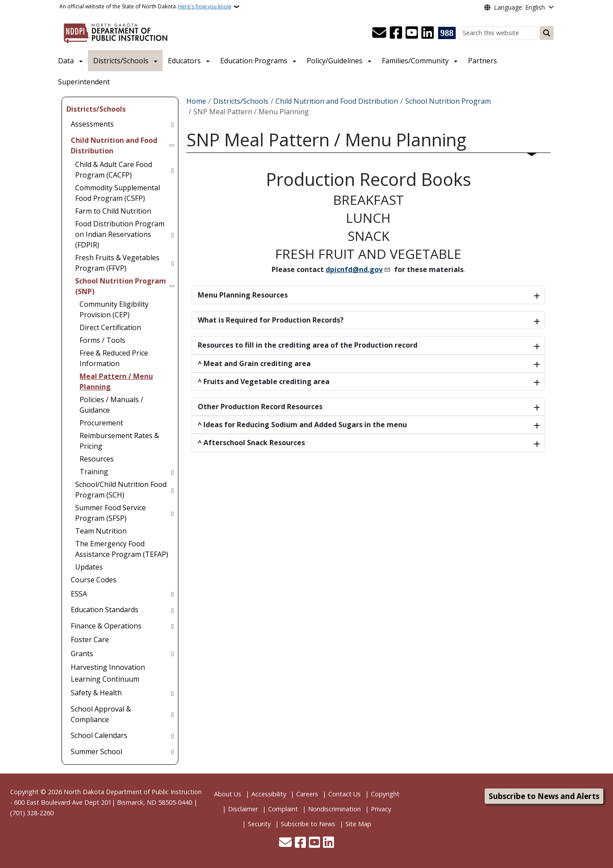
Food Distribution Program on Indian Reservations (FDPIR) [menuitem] (120, 234)
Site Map (358, 824)
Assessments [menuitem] (92, 124)
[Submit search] (547, 33)
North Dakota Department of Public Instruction (133, 792)
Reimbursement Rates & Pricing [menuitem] (119, 441)
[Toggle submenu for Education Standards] (172, 610)
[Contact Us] (379, 33)
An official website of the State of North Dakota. (145, 7)
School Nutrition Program (448, 101)
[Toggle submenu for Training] (172, 472)
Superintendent (84, 82)
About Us (228, 794)
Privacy (381, 809)
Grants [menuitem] (82, 654)
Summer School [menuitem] (96, 752)
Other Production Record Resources (260, 407)
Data (66, 61)
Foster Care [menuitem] (90, 639)
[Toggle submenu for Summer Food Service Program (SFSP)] (172, 513)
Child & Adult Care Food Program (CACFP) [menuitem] (114, 170)
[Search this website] (498, 33)
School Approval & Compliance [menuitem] (101, 714)
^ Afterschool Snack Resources (251, 443)
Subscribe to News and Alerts (544, 796)
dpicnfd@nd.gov (354, 269)
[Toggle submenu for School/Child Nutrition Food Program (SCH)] (172, 490)
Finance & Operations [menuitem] (106, 626)
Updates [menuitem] (89, 567)
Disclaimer (243, 809)
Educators (184, 61)
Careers (307, 794)
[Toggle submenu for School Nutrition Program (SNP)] (172, 286)
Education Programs (254, 61)
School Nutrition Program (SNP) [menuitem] (121, 286)
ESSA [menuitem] (79, 594)
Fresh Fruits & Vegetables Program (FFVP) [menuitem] (117, 263)
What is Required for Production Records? (271, 320)
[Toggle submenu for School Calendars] (172, 735)
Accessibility (269, 794)
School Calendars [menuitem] (99, 735)
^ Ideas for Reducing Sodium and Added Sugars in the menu (302, 425)
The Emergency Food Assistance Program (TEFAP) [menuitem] (122, 549)
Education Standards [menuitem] (105, 610)
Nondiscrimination (334, 809)
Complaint (283, 809)
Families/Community (415, 61)
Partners (482, 61)
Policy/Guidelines (335, 61)
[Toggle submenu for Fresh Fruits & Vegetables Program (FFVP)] (172, 263)
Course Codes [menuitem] (94, 580)
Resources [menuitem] (97, 459)
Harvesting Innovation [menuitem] (108, 667)
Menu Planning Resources (243, 295)
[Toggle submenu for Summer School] (172, 752)
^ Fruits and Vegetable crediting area (264, 381)
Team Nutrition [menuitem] (101, 531)
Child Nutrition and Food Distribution (337, 101)
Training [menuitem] (94, 472)
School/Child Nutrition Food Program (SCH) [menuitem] (121, 490)
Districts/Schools (121, 61)
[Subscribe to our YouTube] (412, 33)
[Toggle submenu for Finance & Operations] (172, 626)
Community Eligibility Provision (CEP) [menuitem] (114, 309)
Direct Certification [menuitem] (110, 327)
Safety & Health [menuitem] (96, 693)
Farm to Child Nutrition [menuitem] (113, 211)
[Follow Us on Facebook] (396, 33)
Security (259, 824)
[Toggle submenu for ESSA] (172, 594)
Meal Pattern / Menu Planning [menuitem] (116, 381)
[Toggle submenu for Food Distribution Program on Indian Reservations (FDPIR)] (172, 234)
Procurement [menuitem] (101, 423)
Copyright (385, 794)
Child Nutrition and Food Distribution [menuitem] (114, 145)
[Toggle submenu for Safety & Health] (172, 693)
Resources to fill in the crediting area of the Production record (308, 345)
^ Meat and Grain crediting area (254, 363)
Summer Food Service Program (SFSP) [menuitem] (111, 513)
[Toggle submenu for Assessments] (172, 124)
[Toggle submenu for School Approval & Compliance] (172, 714)
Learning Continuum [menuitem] (105, 679)
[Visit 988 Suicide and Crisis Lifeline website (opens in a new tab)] (447, 33)
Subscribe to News (308, 824)
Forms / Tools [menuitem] (102, 340)
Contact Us (345, 794)
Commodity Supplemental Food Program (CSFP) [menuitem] (118, 193)
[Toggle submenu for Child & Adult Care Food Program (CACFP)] (172, 170)
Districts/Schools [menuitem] (96, 109)
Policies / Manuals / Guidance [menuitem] (111, 405)
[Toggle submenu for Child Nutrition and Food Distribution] (172, 145)
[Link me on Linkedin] (428, 33)
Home (196, 101)
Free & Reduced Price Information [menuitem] (114, 358)
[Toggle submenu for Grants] (172, 654)
